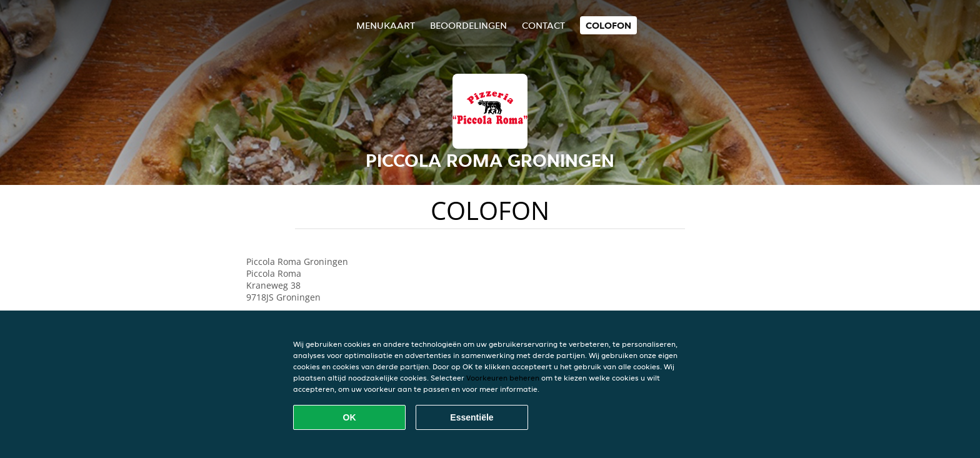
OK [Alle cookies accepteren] (350, 417)
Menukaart (386, 25)
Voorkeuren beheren (503, 378)
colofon (608, 25)
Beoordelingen (468, 25)
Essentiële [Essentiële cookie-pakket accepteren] (472, 417)
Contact (543, 25)
